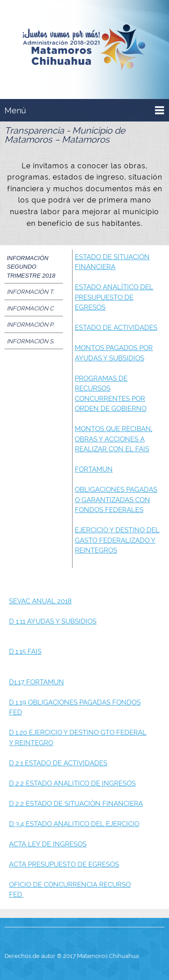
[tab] (34, 267)
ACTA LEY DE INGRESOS (48, 844)
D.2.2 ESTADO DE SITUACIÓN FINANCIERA (76, 804)
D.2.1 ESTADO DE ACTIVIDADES (58, 763)
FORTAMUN (94, 469)
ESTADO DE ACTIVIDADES (116, 328)
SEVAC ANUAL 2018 (40, 601)
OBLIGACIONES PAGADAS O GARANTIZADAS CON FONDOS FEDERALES (116, 500)
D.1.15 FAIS (25, 652)
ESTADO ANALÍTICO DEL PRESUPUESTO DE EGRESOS (114, 297)
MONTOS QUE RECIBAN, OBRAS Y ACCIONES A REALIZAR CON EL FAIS (114, 439)
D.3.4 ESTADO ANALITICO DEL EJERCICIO (74, 824)
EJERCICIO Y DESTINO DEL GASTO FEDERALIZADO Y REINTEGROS (117, 540)
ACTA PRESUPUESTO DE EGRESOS (64, 864)
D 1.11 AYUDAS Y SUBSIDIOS (53, 621)
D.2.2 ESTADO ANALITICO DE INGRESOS (72, 783)
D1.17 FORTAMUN (37, 682)
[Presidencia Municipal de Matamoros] (84, 49)
